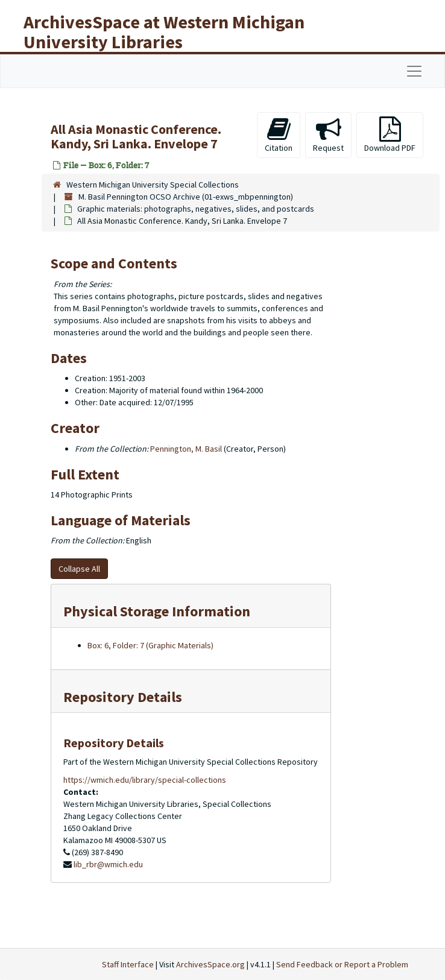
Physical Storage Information (157, 611)
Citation (279, 135)
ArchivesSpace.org (210, 964)
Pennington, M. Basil (186, 449)
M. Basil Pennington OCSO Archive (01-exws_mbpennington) (186, 197)
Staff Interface (128, 964)
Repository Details (123, 697)
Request (328, 135)
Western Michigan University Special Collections (153, 185)
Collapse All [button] (79, 569)
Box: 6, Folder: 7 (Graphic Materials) (150, 645)
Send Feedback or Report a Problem (342, 964)
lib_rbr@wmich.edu (108, 864)
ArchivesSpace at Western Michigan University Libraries (164, 32)
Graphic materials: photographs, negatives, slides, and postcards (196, 209)
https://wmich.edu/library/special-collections (145, 780)
